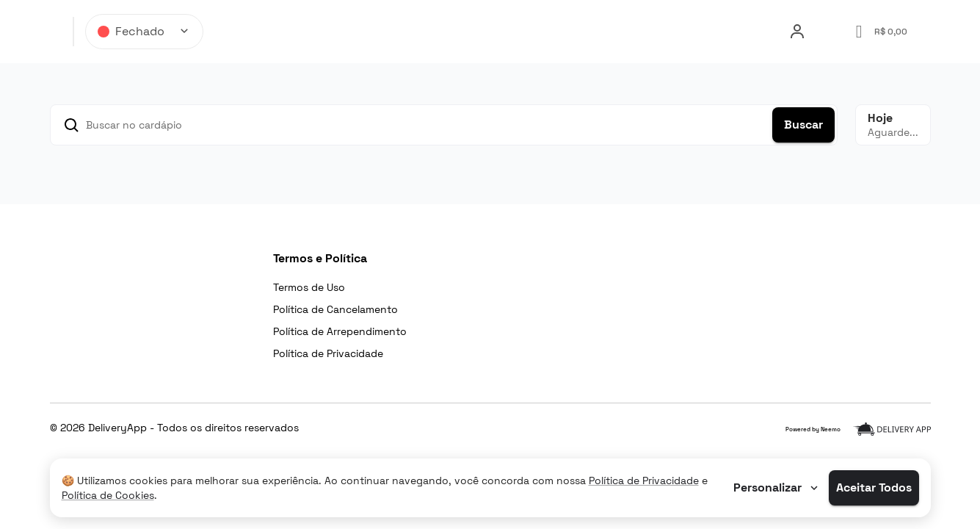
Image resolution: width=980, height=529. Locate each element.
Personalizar (777, 487)
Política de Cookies (108, 495)
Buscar (803, 125)
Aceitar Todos (874, 487)
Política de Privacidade (644, 481)
